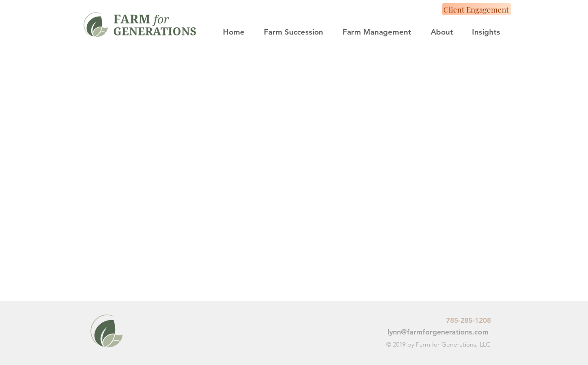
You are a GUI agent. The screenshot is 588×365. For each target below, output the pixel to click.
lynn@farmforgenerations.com (438, 332)
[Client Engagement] (477, 9)
